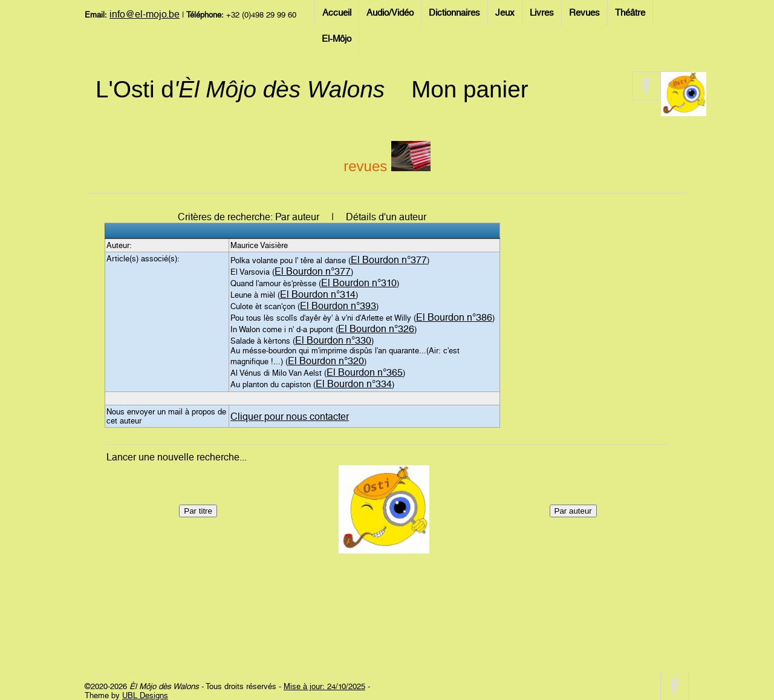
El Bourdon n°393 (338, 306)
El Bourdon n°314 (318, 294)
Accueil (337, 13)
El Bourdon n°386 (454, 317)
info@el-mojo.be (145, 14)
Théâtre (630, 13)
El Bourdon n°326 (376, 329)
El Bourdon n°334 (354, 384)
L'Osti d (240, 89)
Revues (584, 13)
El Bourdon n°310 (359, 283)
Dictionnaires (454, 13)
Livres (542, 13)
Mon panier (470, 89)
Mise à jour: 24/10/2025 (324, 686)
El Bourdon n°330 (333, 340)
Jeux (505, 13)
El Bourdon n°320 (326, 361)
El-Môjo (337, 39)
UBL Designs (145, 695)
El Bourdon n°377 (389, 260)
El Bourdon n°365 (365, 372)
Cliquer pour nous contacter (290, 417)
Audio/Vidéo (390, 13)
